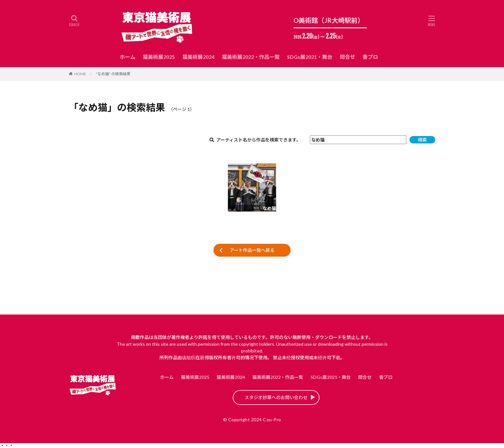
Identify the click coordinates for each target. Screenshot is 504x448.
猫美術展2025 (159, 57)
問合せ (347, 57)
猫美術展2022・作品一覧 (251, 57)
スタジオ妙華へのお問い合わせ (276, 397)
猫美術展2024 (198, 57)
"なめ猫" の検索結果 (113, 74)
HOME (80, 74)
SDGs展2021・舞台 (310, 57)
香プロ (370, 57)
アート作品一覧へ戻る (252, 250)
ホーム (128, 57)
